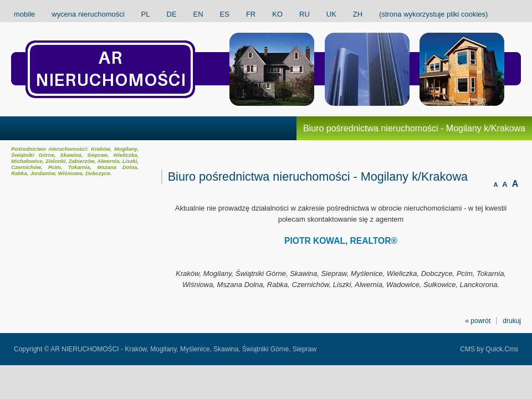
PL (146, 14)
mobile (24, 14)
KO (277, 14)
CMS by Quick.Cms (489, 349)
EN (198, 14)
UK (331, 14)
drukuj (512, 321)
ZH (358, 14)
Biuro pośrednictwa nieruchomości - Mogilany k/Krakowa (414, 128)
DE (172, 14)
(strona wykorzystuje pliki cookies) (433, 14)
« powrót (478, 321)
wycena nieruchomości (88, 14)
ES (225, 14)
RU (305, 14)
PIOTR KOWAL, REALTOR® (341, 241)
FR (251, 14)
